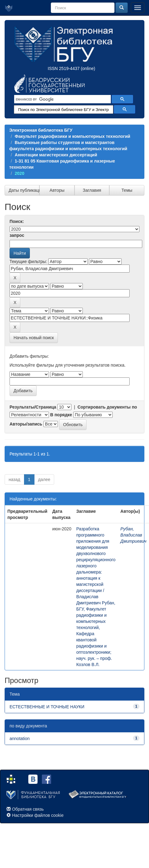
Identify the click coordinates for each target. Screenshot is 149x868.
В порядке (61, 415)
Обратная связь (28, 809)
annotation (20, 738)
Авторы (57, 190)
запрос (17, 235)
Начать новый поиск (34, 338)
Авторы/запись (26, 424)
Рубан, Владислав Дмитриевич (133, 535)
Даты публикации (24, 190)
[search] (62, 99)
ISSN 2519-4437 (64, 68)
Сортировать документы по (107, 407)
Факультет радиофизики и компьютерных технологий (72, 136)
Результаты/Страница (33, 407)
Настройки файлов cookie (38, 815)
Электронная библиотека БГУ (41, 130)
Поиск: (17, 221)
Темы (127, 190)
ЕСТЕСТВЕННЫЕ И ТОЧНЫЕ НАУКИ (47, 707)
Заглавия (92, 190)
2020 (20, 173)
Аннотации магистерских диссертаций (56, 155)
